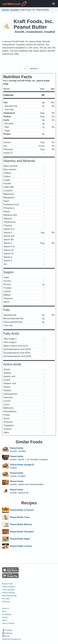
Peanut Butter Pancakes (22, 532)
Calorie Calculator (9, 587)
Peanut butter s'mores (21, 546)
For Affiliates (7, 614)
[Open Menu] (54, 4)
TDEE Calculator (8, 590)
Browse (6, 10)
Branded (15, 10)
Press (4, 611)
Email (6, 636)
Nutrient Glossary (9, 593)
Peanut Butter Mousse (21, 524)
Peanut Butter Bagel (20, 539)
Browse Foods (7, 584)
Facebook (7, 630)
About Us (6, 608)
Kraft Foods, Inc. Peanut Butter (34, 24)
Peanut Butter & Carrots (22, 510)
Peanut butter (17, 448)
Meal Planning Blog (9, 596)
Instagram (7, 633)
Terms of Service (8, 623)
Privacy (5, 617)
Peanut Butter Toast (20, 517)
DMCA (5, 620)
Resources (6, 602)
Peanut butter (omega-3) (22, 465)
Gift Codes (6, 599)
